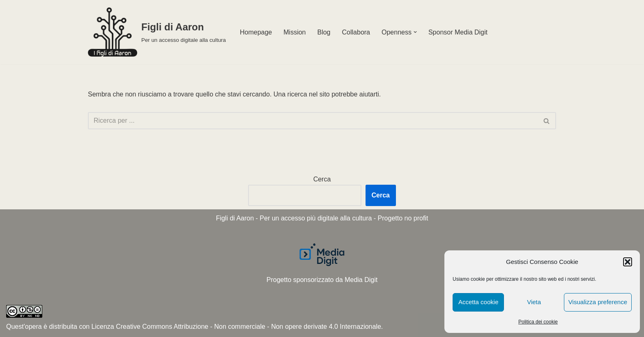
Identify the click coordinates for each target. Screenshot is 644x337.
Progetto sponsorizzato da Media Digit (322, 280)
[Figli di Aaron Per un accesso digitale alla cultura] (157, 32)
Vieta (534, 302)
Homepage (256, 32)
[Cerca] (313, 121)
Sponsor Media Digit (458, 32)
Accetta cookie (478, 302)
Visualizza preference (598, 302)
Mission (294, 32)
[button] (628, 262)
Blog (324, 32)
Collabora (356, 32)
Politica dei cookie (538, 322)
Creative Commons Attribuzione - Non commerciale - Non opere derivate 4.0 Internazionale (248, 327)
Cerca (322, 179)
